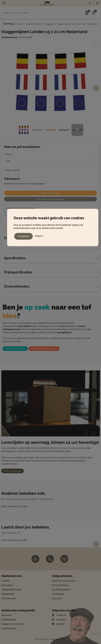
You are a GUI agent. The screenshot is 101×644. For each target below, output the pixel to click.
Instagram (59, 620)
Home (18, 24)
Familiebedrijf (8, 594)
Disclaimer (57, 598)
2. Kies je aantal (12, 170)
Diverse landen (34, 24)
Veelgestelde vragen (11, 590)
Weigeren (39, 236)
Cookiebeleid (58, 594)
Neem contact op (13, 471)
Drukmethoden (9, 598)
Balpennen (7, 615)
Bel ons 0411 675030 (15, 349)
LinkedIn (58, 624)
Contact (5, 581)
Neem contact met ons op (44, 349)
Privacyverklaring (60, 585)
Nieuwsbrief (7, 585)
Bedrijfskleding (8, 620)
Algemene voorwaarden (64, 581)
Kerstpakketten (9, 628)
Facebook (59, 615)
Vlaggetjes (49, 24)
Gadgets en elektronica (13, 624)
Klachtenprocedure (61, 590)
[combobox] (39, 13)
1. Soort (8, 154)
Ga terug (8, 24)
